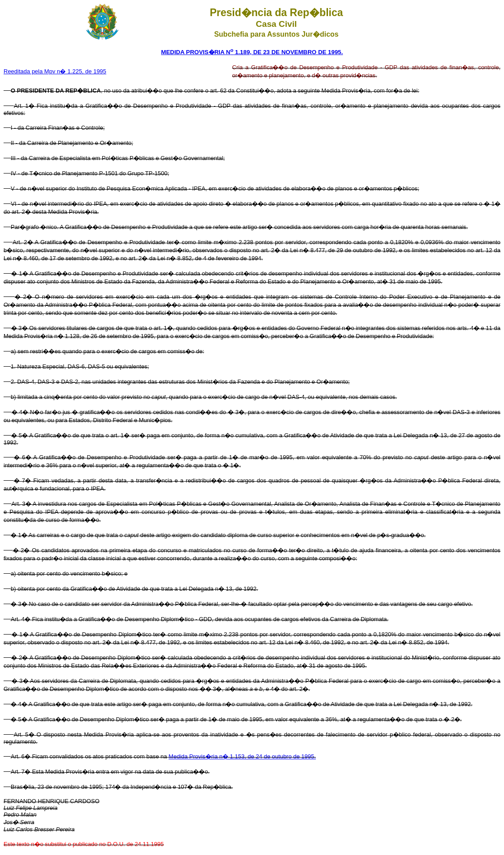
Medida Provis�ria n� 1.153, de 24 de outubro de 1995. (242, 756)
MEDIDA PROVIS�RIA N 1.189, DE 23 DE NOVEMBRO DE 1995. (252, 52)
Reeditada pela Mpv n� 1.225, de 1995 (55, 71)
